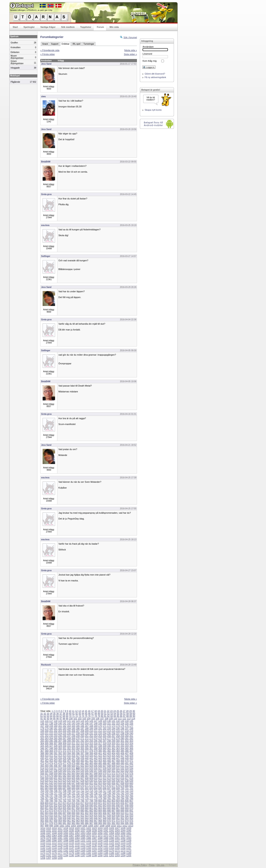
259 (122, 736)
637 (122, 781)
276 (105, 738)
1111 (49, 843)
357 (91, 748)
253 (96, 736)
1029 (129, 828)
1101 (83, 841)
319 (109, 743)
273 (91, 738)
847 (122, 806)
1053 (83, 833)
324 (131, 743)
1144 (54, 848)
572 (113, 773)
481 (82, 763)
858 (78, 808)
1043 (117, 831)
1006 (91, 826)
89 (131, 716)
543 (78, 771)
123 (78, 721)
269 (73, 738)
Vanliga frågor (48, 27)
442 (96, 758)
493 (42, 766)
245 (60, 736)
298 (109, 741)
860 (87, 808)
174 (118, 726)
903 (91, 813)
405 (118, 753)
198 (131, 728)
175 (122, 726)
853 (55, 808)
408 (131, 753)
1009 (108, 826)
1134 (89, 846)
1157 (129, 848)
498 (64, 766)
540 (64, 771)
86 (121, 716)
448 (122, 758)
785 (127, 798)
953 (127, 818)
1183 (94, 853)
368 (47, 751)
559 (55, 773)
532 (122, 768)
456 (64, 761)
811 (55, 803)
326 (47, 746)
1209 (60, 858)
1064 (54, 836)
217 (122, 731)
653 (100, 783)
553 (122, 771)
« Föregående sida (50, 50)
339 (105, 746)
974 (127, 821)
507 (105, 766)
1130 (66, 846)
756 (91, 796)
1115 (71, 843)
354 (78, 748)
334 (82, 746)
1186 (112, 853)
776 (87, 798)
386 (127, 751)
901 (82, 813)
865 (109, 808)
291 (78, 741)
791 (60, 801)
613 (109, 778)
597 (131, 776)
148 (96, 723)
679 (122, 786)
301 (122, 741)
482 (87, 763)
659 (127, 783)
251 (87, 736)
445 (109, 758)
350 (60, 748)
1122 (112, 843)
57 (124, 713)
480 (78, 763)
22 (108, 711)
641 (47, 783)
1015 (49, 828)
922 (82, 816)
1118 (89, 843)
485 (100, 763)
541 (69, 771)
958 (55, 821)
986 (87, 823)
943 (82, 818)
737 (100, 793)
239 (127, 733)
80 (102, 716)
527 (100, 768)
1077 (129, 836)
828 (131, 803)
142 (69, 723)
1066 (66, 836)
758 (100, 796)
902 (87, 813)
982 (69, 823)
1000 (56, 826)
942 (78, 818)
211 (96, 731)
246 (64, 736)
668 (73, 786)
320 (113, 743)
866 (113, 808)
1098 (66, 841)
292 (82, 741)
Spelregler (29, 27)
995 (127, 823)
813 (64, 803)
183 (64, 728)
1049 (60, 833)
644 (60, 783)
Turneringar (89, 44)
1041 (106, 831)
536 (47, 771)
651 (91, 783)
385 (122, 751)
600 (51, 778)
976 (42, 823)
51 (105, 713)
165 (78, 726)
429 (131, 756)
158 (47, 726)
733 (82, 793)
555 (131, 771)
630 (91, 781)
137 (47, 723)
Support (55, 44)
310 (69, 743)
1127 (49, 846)
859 (82, 808)
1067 (71, 836)
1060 (123, 833)
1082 (66, 838)
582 (64, 776)
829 (42, 806)
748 (55, 796)
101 (75, 718)
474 (51, 763)
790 (55, 801)
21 (105, 711)
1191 (49, 856)
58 (127, 713)
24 (115, 711)
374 (73, 751)
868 (122, 808)
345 (131, 746)
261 (131, 736)
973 (122, 821)
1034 (66, 831)
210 (91, 731)
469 (122, 761)
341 (113, 746)
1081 (60, 838)
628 (82, 781)
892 (42, 813)
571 (109, 773)
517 (55, 768)
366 (131, 748)
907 (109, 813)
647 (73, 783)
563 (73, 773)
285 (51, 741)
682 (42, 788)
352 (69, 748)
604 (69, 778)
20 (102, 711)
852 (51, 808)
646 (69, 783)
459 (78, 761)
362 (113, 748)
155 (127, 723)
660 (131, 783)
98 (64, 718)
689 (73, 788)
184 (69, 728)
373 (69, 751)
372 (64, 751)
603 (64, 778)
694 (96, 788)
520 (69, 768)
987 (91, 823)
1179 (71, 853)
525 (91, 768)
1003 (73, 826)
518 (60, 768)
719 (113, 791)
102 (80, 718)
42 (76, 713)
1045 (129, 831)
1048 (54, 833)
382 (109, 751)
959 (60, 821)
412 (55, 756)
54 (115, 713)
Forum (100, 27)
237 (118, 733)
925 (96, 816)
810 (51, 803)
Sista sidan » (130, 54)
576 (131, 773)
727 (55, 793)
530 (113, 768)
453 (51, 761)
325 (42, 746)
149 (100, 723)
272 (87, 738)
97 (61, 718)
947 (100, 818)
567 (91, 773)
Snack (45, 44)
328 (55, 746)
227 (73, 733)
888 (118, 811)
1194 (66, 856)
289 (69, 741)
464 (100, 761)
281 (127, 738)
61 (42, 716)
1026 (112, 828)
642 (51, 783)
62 (45, 716)
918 (64, 816)
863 (100, 808)
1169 (106, 851)
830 (47, 806)
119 (60, 721)
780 (105, 798)
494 (47, 766)
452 (47, 761)
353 (73, 748)
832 (55, 806)
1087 (94, 838)
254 (100, 736)
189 (91, 728)
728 (60, 793)
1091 (117, 838)
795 (78, 801)
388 (42, 753)
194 (113, 728)
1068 (77, 836)
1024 (100, 828)
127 (96, 721)
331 (69, 746)
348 (51, 748)
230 (87, 733)
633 (105, 781)
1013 (131, 826)
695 (100, 788)
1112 (54, 843)
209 (87, 731)
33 (48, 713)
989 (100, 823)
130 (109, 721)
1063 (49, 836)
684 (51, 788)
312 (78, 743)
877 (69, 811)
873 (51, 811)
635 (113, 781)
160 (55, 726)
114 (133, 718)
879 (78, 811)
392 (60, 753)
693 (91, 788)
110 (115, 718)
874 (55, 811)
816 (78, 803)
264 (51, 738)
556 (42, 773)
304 (42, 743)
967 (96, 821)
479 (73, 763)
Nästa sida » (131, 50)
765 (131, 796)
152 (113, 723)
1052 (77, 833)
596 (127, 776)
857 (73, 808)
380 (100, 751)
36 (58, 713)
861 (91, 808)
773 (73, 798)
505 (96, 766)
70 (70, 716)
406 (122, 753)
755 (87, 796)
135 (131, 721)
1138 (112, 846)
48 (96, 713)
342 (118, 746)
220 (42, 733)
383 (113, 751)
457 (69, 761)
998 (47, 826)
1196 (77, 856)
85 (118, 716)
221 (47, 733)
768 (51, 798)
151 (109, 723)
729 (64, 793)
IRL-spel (76, 44)
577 (42, 776)
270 (78, 738)
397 (82, 753)
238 (122, 733)
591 (105, 776)
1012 (125, 826)
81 (105, 716)
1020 (77, 828)
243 (51, 736)
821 (100, 803)
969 (105, 821)
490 (122, 763)
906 (105, 813)
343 (122, 746)
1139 (117, 846)
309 (64, 743)
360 (105, 748)
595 (122, 776)
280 (122, 738)
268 (69, 738)
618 (131, 778)
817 (82, 803)
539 (60, 771)
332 (73, 746)
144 (78, 723)
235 (109, 733)
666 (64, 786)
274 (96, 738)
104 (89, 718)
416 (73, 756)
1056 (100, 833)
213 (105, 731)
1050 (66, 833)
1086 (89, 838)
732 (78, 793)
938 (60, 818)
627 (78, 781)
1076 (123, 836)
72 (76, 716)
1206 (43, 858)
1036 (77, 831)
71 (73, 716)
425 (113, 756)
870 (131, 808)
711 (78, 791)
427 (122, 756)
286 (55, 741)
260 (127, 736)
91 (42, 718)
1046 (43, 833)
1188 (123, 853)
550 (109, 771)
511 (122, 766)
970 (109, 821)
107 (102, 718)
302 (127, 741)
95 (54, 718)
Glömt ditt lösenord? (155, 74)
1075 (117, 836)
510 (118, 766)
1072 (100, 836)
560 (60, 773)
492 (131, 763)
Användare (148, 47)
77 (92, 716)
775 (82, 798)
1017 (60, 828)
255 (105, 736)
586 (82, 776)
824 (113, 803)
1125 (129, 843)
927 (105, 816)
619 (42, 781)
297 (105, 741)
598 (42, 778)
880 (82, 811)
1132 (77, 846)
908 (113, 813)
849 (131, 806)
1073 (106, 836)
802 (109, 801)
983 (73, 823)
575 (127, 773)
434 (60, 758)
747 (51, 796)
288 (64, 741)
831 (51, 806)
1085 (83, 838)
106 (97, 718)
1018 (66, 828)
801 (105, 801)
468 (118, 761)
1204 (123, 856)
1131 (71, 846)
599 (47, 778)
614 (113, 778)
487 (109, 763)
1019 (71, 828)
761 (113, 796)
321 (118, 743)
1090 (112, 838)
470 (127, 761)
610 (96, 778)
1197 (83, 856)
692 (87, 788)
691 (82, 788)
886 (109, 811)
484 (96, 763)
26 (121, 711)
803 (113, 801)
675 (105, 786)
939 (64, 818)
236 (113, 733)
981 (64, 823)
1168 (100, 851)
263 (47, 738)
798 (91, 801)
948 (105, 818)
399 (91, 753)
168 (91, 726)
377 (87, 751)
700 (122, 788)
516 (51, 768)
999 (51, 826)
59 (131, 713)
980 (60, 823)
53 (112, 713)
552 (118, 771)
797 (87, 801)
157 (42, 726)
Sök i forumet (130, 37)
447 (118, 758)
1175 (49, 853)
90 (134, 716)
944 (87, 818)
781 (109, 798)
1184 (100, 853)
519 (64, 768)
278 (113, 738)
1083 (71, 838)
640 (42, 783)
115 (42, 721)
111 (120, 718)
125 (87, 721)
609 (91, 778)
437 (73, 758)
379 (96, 751)
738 (105, 793)
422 (100, 756)
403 (109, 753)
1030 (43, 831)
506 (100, 766)
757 (96, 796)
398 (87, 753)
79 (99, 716)
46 (89, 713)
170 (100, 726)
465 (105, 761)
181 (55, 728)
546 (91, 771)
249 (78, 736)
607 (82, 778)
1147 (71, 848)
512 (127, 766)
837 (78, 806)
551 (113, 771)
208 (82, 731)
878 (73, 811)
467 (113, 761)
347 (47, 748)
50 (102, 713)
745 (42, 796)
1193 (60, 856)
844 (109, 806)
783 (118, 798)
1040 (100, 831)
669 (78, 786)
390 (51, 753)
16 (89, 711)
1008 (102, 826)
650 (87, 783)
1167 (94, 851)
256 (109, 736)
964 (82, 821)
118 (55, 721)
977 (47, 823)
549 (105, 771)
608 (87, 778)
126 (91, 721)
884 (100, 811)
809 (47, 803)
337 (96, 746)
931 (122, 816)
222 (51, 733)
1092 (123, 838)
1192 (54, 856)
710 (73, 791)
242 (47, 736)
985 (82, 823)
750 (64, 796)
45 (86, 713)
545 (87, 771)
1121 (106, 843)
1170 (112, 851)
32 (45, 713)
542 (73, 771)
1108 (123, 841)
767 (47, 798)
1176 (54, 853)
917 (60, 816)
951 (118, 818)
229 (82, 733)
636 (118, 781)
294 (91, 741)
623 (60, 781)
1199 (94, 856)
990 (105, 823)
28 (127, 711)
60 (134, 713)
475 (55, 763)
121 (69, 721)
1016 (54, 828)
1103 (94, 841)
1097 (60, 841)
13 (80, 711)
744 (131, 793)
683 (47, 788)
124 (82, 721)
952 (122, 818)
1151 (94, 848)
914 (47, 816)
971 (113, 821)
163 (69, 726)
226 (69, 733)
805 (122, 801)
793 (69, 801)
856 (69, 808)
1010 (113, 826)
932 (127, 816)
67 (61, 716)
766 (42, 798)
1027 (117, 828)
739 (109, 793)
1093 (129, 838)
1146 (66, 848)
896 (60, 813)
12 (76, 711)
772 (69, 798)
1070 (89, 836)
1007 (96, 826)
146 (87, 723)
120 (64, 721)
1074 (112, 836)
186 (78, 728)
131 (113, 721)
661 (42, 786)
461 (87, 761)
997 (42, 826)
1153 (106, 848)
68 (64, 716)
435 (64, 758)
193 (109, 728)
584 (73, 776)
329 (60, 746)
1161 (60, 851)
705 (51, 791)
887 (113, 811)
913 (42, 816)
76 (89, 716)
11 (73, 711)
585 (78, 776)
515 (47, 768)
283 (42, 741)
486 (105, 763)
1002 (68, 826)
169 (96, 726)
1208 (54, 858)
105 (93, 718)
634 (109, 781)
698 (113, 788)
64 (51, 716)
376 (82, 751)
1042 (112, 831)
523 (82, 768)
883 (96, 811)
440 (87, 758)
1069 (83, 836)
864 (105, 808)
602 (60, 778)
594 (118, 776)
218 (127, 731)
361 (109, 748)
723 (131, 791)
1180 (77, 853)
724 (42, 793)
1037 (83, 831)
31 (42, 713)
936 (51, 818)
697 (109, 788)
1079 (49, 838)
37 (61, 713)
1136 (100, 846)
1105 (106, 841)
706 (55, 791)
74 (83, 716)
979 (55, 823)
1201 (106, 856)
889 (122, 811)
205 (69, 731)
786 (131, 798)
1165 (83, 851)
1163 (71, 851)
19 (99, 711)
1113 (60, 843)
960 (64, 821)
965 (87, 821)
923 (87, 816)
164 (73, 726)
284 (47, 741)
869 (127, 808)
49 (99, 713)
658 (122, 783)
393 (64, 753)
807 (131, 801)
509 (113, 766)
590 (100, 776)
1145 (60, 848)
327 (51, 746)
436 (69, 758)
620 (47, 781)
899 (73, 813)
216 (118, 731)
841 (96, 806)
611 (100, 778)
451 (42, 761)
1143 (49, 848)
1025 (106, 828)
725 (47, 793)
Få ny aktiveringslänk (155, 77)
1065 (60, 836)
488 (113, 763)
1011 (119, 826)
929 (113, 816)
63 (48, 716)
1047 (49, 833)
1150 (89, 848)
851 (47, 808)
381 (105, 751)
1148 (77, 848)
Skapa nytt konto (153, 110)
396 (78, 753)
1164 (77, 851)
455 (60, 761)
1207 (49, 858)
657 (118, 783)
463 (96, 761)
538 (55, 771)
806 (127, 801)
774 (78, 798)
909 (118, 813)
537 (51, 771)
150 (105, 723)
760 (109, 796)
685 (55, 788)
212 (100, 731)
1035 (71, 831)
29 (131, 711)
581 (60, 776)
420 (91, 756)
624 (64, 781)
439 (82, 758)
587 (87, 776)
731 (73, 793)
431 (47, 758)
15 (86, 711)
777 (91, 798)
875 (60, 811)
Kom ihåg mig (150, 61)
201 (51, 731)
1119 (94, 843)
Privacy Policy (140, 865)
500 (73, 766)
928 (109, 816)
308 (60, 743)
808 (42, 803)
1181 (83, 853)
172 (109, 726)
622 (55, 781)
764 (127, 796)
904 (96, 813)
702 (131, 788)
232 (96, 733)
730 (69, 793)
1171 (117, 851)
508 (109, 766)
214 (109, 731)
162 (64, 726)
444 (105, 758)
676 (109, 786)
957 (51, 821)
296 (100, 741)
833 (60, 806)
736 (96, 793)
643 (55, 783)
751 (69, 796)
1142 (43, 848)
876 (64, 811)
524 (87, 768)
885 (105, 811)
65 (54, 716)
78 (96, 716)
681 (131, 786)
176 (127, 726)
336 (91, 746)
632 (100, 781)
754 (82, 796)
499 (69, 766)
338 (100, 746)
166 (82, 726)
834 (64, 806)
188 (87, 728)
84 (115, 716)
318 (105, 743)
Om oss (160, 865)
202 (55, 731)
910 (122, 813)
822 (105, 803)
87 (124, 716)
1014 (43, 828)
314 (87, 743)
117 (51, 721)
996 (131, 823)
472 (42, 763)
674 (100, 786)
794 (73, 801)
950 (113, 818)
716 (100, 791)
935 (47, 818)
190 (96, 728)
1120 (100, 843)
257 (113, 736)
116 (47, 721)
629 (87, 781)
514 (42, 768)
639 (131, 781)
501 (78, 766)
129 (105, 721)
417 (78, 756)
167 (87, 726)
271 (82, 738)
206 (73, 731)
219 (131, 731)
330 (64, 746)
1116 (77, 843)
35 (54, 713)
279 (118, 738)
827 (127, 803)
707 (60, 791)
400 (96, 753)
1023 (94, 828)
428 (127, 756)
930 (118, 816)
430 (42, 758)
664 (55, 786)
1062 (43, 836)
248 (73, 736)
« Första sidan (48, 54)
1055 (94, 833)
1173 (129, 851)
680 (127, 786)
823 (109, 803)
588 (91, 776)
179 (47, 728)
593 (113, 776)
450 (131, 758)
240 (131, 733)
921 (78, 816)
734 (87, 793)
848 (127, 806)
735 (91, 793)
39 (67, 713)
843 (105, 806)
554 (127, 771)
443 (100, 758)
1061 (129, 833)
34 (51, 713)
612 (105, 778)
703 (42, 791)
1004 (79, 826)
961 (69, 821)
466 (109, 761)
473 (47, 763)
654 (105, 783)
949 (109, 818)
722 (127, 791)
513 (131, 766)
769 (55, 798)
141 (64, 723)
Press (152, 865)
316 (96, 743)
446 (113, 758)
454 (55, 761)
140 (60, 723)
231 (91, 733)
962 (73, 821)
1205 (129, 856)
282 (131, 738)
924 (91, 816)
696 (105, 788)
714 (91, 791)
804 (118, 801)
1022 (89, 828)
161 (60, 726)
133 (122, 721)
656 (113, 783)
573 (118, 773)
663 (51, 786)
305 (47, 743)
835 (69, 806)
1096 (54, 841)
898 (69, 813)
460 (82, 761)
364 (122, 748)
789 (51, 801)
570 (105, 773)
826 (122, 803)
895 (55, 813)
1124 (123, 843)
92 (45, 718)
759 (105, 796)
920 (73, 816)
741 (118, 793)
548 (100, 771)
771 (64, 798)
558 (51, 773)
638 (127, 781)
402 (105, 753)
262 (42, 738)
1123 (117, 843)
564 (78, 773)
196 (122, 728)
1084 (77, 838)
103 (84, 718)
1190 (43, 856)
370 (55, 751)
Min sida (114, 27)
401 (100, 753)
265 (55, 738)
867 (118, 808)
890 (127, 811)
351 (64, 748)
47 (92, 713)
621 (51, 781)
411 (51, 756)
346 (42, 748)
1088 (100, 838)
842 (100, 806)
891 (131, 811)
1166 (89, 851)
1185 (106, 853)
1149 (83, 848)
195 (118, 728)
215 (113, 731)
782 (113, 798)
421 (96, 756)
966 (91, 821)
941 (73, 818)
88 (127, 716)
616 (122, 778)
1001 (62, 826)
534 (131, 768)
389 (47, 753)
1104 (100, 841)
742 (122, 793)
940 (69, 818)
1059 (117, 833)
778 (96, 798)
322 (122, 743)
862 (96, 808)
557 (47, 773)
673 (96, 786)
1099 (71, 841)
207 (78, 731)
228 (78, 733)
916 (55, 816)
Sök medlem (68, 27)
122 (73, 721)
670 (82, 786)
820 (96, 803)
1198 (89, 856)
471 (131, 761)
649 (82, 783)
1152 (100, 848)
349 (55, 748)
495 (51, 766)
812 (60, 803)
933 (131, 816)
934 (42, 818)
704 (47, 791)
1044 (123, 831)
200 (47, 731)
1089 (106, 838)
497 (60, 766)
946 (96, 818)
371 (60, 751)
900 (78, 813)
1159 (49, 851)
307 (55, 743)
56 (121, 713)
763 (122, 796)
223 (55, 733)
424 (109, 756)
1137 (106, 846)
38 (64, 713)
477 (64, 763)
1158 (43, 851)
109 (111, 718)
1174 (43, 853)
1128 (54, 846)
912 (131, 813)
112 (124, 718)
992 (113, 823)
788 (47, 801)
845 (113, 806)
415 (69, 756)
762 (118, 796)
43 (80, 713)
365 (127, 748)
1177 (60, 853)
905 (100, 813)
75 (86, 716)
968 (100, 821)
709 (69, 791)
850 (42, 808)
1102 (89, 841)
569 (100, 773)
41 (73, 713)
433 (55, 758)
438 (78, 758)
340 (109, 746)
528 (105, 768)
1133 (83, 846)
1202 (112, 856)
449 (127, 758)
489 (118, 763)
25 (118, 711)
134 (127, 721)
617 (127, 778)
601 (55, 778)
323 (127, 743)
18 (95, 711)
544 (82, 771)
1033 (60, 831)
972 (118, 821)
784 (122, 798)
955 (42, 821)
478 (69, 763)
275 (100, 738)
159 (51, 726)
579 (51, 776)
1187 (117, 853)
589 (96, 776)
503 (87, 766)
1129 (60, 846)
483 (91, 763)
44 (83, 713)
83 (112, 716)
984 (78, 823)
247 (69, 736)
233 (100, 733)
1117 (83, 843)
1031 (49, 831)
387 (131, 751)
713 (87, 791)
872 (47, 811)
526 (96, 768)
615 (118, 778)
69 (67, 716)
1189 (129, 853)
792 (64, 801)
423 (105, 756)
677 (113, 786)
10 (70, 711)
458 (73, 761)
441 (91, 758)
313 (82, 743)
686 (60, 788)
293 (87, 741)
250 (82, 736)
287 (60, 741)
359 (100, 748)
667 (69, 786)
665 (60, 786)
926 (100, 816)
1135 (94, 846)
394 (69, 753)
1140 (123, 846)
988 (96, 823)
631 (96, 781)
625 (69, 781)
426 (118, 756)
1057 (106, 833)
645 (64, 783)
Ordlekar (65, 44)
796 (82, 801)
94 (51, 718)
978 (51, 823)
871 (42, 811)
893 (47, 813)
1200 (100, 856)
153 (118, 723)
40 (70, 713)
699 (118, 788)
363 (118, 748)
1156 (123, 848)
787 (42, 801)
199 (42, 731)
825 (118, 803)
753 (78, 796)
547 (96, 771)
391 (55, 753)
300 (118, 741)
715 (96, 791)
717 (105, 791)
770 (60, 798)
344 (127, 746)
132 (118, 721)
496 (55, 766)
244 (55, 736)
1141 (129, 846)
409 (42, 756)
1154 (112, 848)
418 (82, 756)
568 (96, 773)
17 (92, 711)
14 (83, 711)
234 (105, 733)
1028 (123, 828)
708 (64, 791)
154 (122, 723)
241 (42, 736)
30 (134, 711)
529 (109, 768)
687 (64, 788)
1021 (83, 828)
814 (69, 803)
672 (91, 786)
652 (96, 783)
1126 (43, 846)
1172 (123, 851)
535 (42, 771)
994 (122, 823)
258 (118, 736)
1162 (66, 851)
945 (91, 818)
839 (87, 806)
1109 (129, 841)
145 (82, 723)
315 (91, 743)
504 (91, 766)
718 (109, 791)
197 (127, 728)
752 (73, 796)
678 (118, 786)
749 (60, 796)
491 (127, 763)
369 (51, 751)
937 (55, 818)
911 (127, 813)
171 (105, 726)
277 (109, 738)
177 (131, 726)
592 (109, 776)
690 (78, 788)
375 (78, 751)
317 (100, 743)
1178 (66, 853)
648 (78, 783)
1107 (117, 841)
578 (47, 776)
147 (91, 723)
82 (108, 716)
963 (78, 821)
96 (58, 718)
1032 (54, 831)
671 (87, 786)
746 (47, 796)
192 (105, 728)
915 (51, 816)
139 (55, 723)
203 (60, 731)
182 (60, 728)
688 (69, 788)
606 (78, 778)
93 (48, 718)
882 (91, 811)
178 (42, 728)
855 (64, 808)
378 (91, 751)
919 (69, 816)
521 (73, 768)
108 (106, 718)
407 (127, 753)
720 (118, 791)
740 (113, 793)
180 (51, 728)
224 (60, 733)
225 (64, 733)
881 (87, 811)
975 (131, 821)
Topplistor (86, 27)
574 (122, 773)
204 (64, 731)
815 (73, 803)
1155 (117, 848)
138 (51, 723)
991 (109, 823)
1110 (43, 843)
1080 (54, 838)
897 (64, 813)
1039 (94, 831)
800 (100, 801)
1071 (94, 836)
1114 (66, 843)
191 (100, 728)
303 (131, 741)
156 (131, 723)
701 (127, 788)
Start (15, 27)
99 (67, 718)
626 (73, 781)
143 (73, 723)
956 (47, 821)
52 (108, 713)
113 (129, 718)
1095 (49, 841)
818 (87, 803)
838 (82, 806)
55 (118, 713)
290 (73, 741)
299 (113, 741)
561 (64, 773)
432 (51, 758)
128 (100, 721)
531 (118, 768)
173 (113, 726)
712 (82, 791)
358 (96, 748)
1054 (89, 833)
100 (71, 718)
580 (55, 776)
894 (51, 813)
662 (47, 786)
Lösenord (147, 54)
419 (87, 756)
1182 (89, 853)
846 (118, 806)
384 (118, 751)
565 (82, 773)
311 (73, 743)
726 (51, 793)
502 (82, 766)
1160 (54, 851)
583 (69, 776)
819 (91, 803)
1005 (85, 826)
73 (80, 716)
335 (87, 746)
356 (87, 748)
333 (78, 746)
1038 (89, 831)
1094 (43, 841)
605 (73, 778)
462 (91, 761)
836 (73, 806)
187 (82, 728)
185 (73, 728)
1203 (117, 856)
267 (64, 738)
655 (109, 783)
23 (111, 711)
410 (47, 756)
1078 (43, 838)
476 (60, 763)
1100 (77, 841)
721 (122, 791)
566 (87, 773)
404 (113, 753)
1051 (71, 833)
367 (42, 751)
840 (91, 806)
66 (58, 716)
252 (91, 736)
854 (60, 808)
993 (118, 823)
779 (100, 798)
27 (124, 711)
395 (73, 753)
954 (131, 818)
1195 (71, 856)
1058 (112, 833)
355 (82, 748)
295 (96, 741)
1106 (112, 841)
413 (60, 756)
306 (51, 743)
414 (64, 756)
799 (96, 801)
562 (69, 773)
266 (60, 738)
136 (42, 723)
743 (127, 793)
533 (127, 768)
